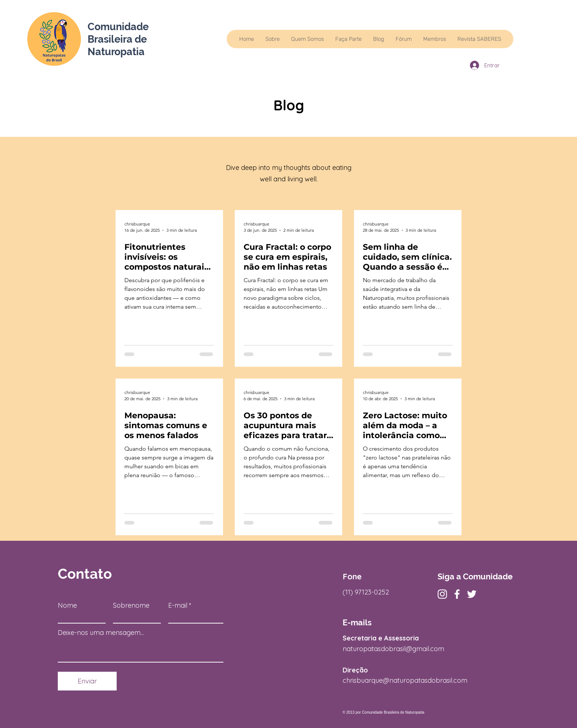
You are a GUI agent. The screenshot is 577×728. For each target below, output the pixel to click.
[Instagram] (442, 594)
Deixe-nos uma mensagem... (101, 633)
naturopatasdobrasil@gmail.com (393, 649)
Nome (67, 606)
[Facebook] (457, 594)
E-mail (178, 606)
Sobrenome (131, 606)
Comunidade (118, 27)
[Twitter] (472, 594)
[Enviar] (87, 681)
